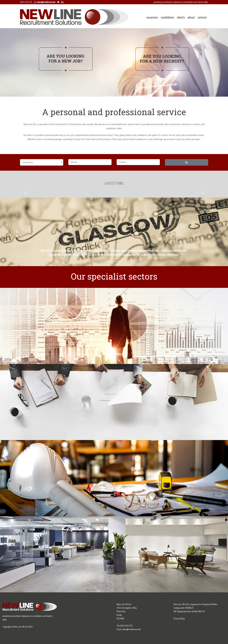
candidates (167, 17)
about (191, 17)
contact (202, 17)
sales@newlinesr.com (45, 2)
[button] (26, 192)
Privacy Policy (179, 619)
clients (181, 17)
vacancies (152, 17)
